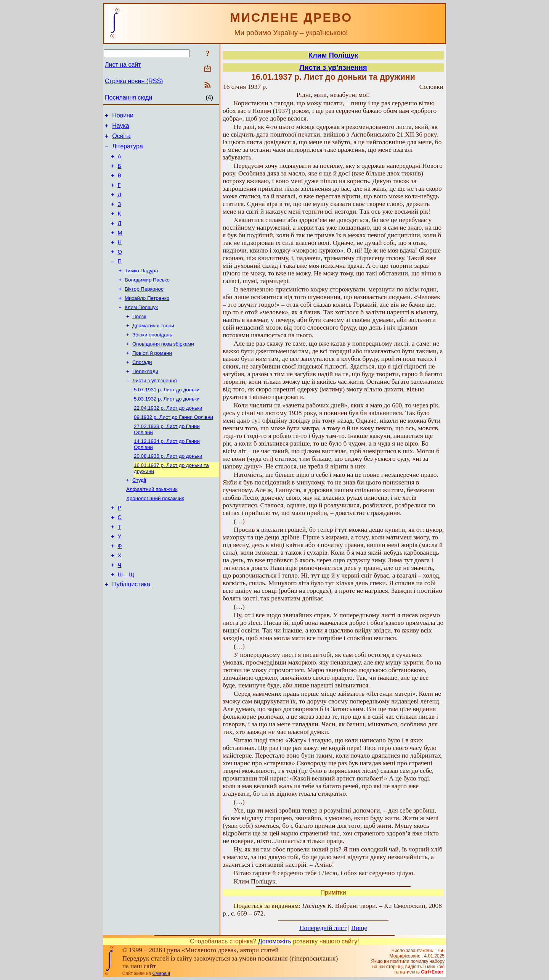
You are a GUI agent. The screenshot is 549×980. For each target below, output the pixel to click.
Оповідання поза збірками (163, 369)
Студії (139, 515)
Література (128, 151)
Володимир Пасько (147, 300)
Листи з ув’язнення (155, 409)
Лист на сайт (123, 65)
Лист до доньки (167, 419)
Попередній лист (323, 928)
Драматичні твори (153, 349)
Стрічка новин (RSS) (134, 81)
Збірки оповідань (152, 359)
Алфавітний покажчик (152, 525)
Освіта (121, 139)
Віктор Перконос (144, 310)
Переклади (145, 399)
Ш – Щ (126, 620)
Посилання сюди (128, 97)
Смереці (161, 974)
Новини (123, 117)
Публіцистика (131, 631)
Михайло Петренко (147, 319)
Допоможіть (275, 941)
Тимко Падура (141, 290)
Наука (121, 128)
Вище (359, 928)
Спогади (142, 389)
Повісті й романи (152, 379)
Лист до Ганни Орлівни (173, 448)
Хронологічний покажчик (155, 535)
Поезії (139, 339)
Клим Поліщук (141, 329)
